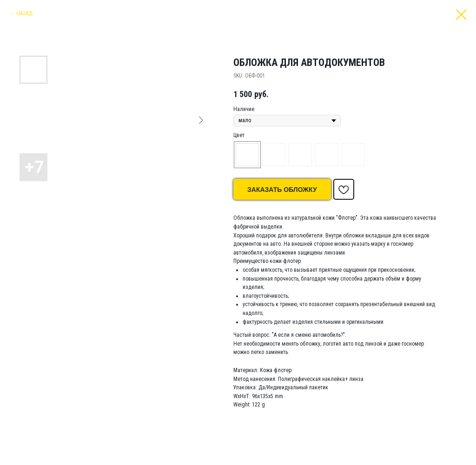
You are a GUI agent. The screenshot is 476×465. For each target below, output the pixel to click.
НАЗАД (24, 13)
